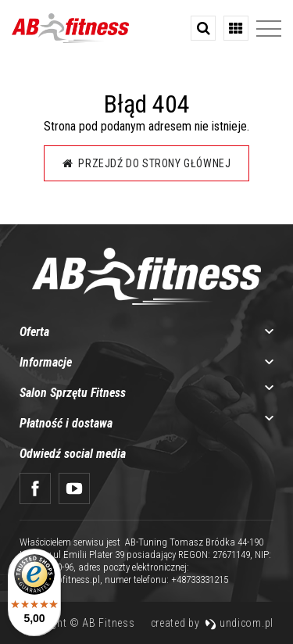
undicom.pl (239, 623)
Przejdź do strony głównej (147, 163)
